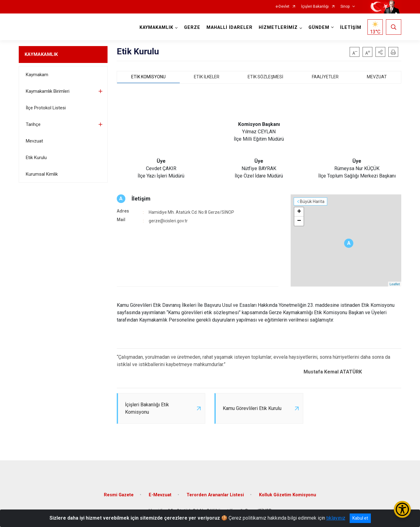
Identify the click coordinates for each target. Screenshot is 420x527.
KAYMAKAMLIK (41, 54)
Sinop (345, 7)
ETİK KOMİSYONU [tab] (148, 77)
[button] (380, 52)
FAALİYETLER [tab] (325, 77)
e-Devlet (283, 7)
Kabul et (360, 518)
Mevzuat (34, 141)
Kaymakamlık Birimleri (48, 91)
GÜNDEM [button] (319, 27)
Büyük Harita (312, 201)
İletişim (141, 199)
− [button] (299, 221)
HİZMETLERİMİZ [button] (278, 27)
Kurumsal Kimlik (42, 174)
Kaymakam (37, 75)
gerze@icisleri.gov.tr (168, 221)
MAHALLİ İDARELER (230, 27)
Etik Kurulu (36, 158)
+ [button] (299, 212)
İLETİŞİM (351, 27)
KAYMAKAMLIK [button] (156, 27)
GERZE (192, 27)
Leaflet (395, 284)
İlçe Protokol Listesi (46, 108)
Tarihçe (33, 124)
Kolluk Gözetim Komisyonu (288, 495)
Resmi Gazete (119, 495)
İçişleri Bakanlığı (315, 7)
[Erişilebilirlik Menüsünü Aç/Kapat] (402, 509)
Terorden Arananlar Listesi (215, 495)
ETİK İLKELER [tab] (207, 77)
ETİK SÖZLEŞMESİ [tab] (265, 77)
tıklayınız (336, 518)
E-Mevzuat (160, 495)
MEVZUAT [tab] (377, 77)
